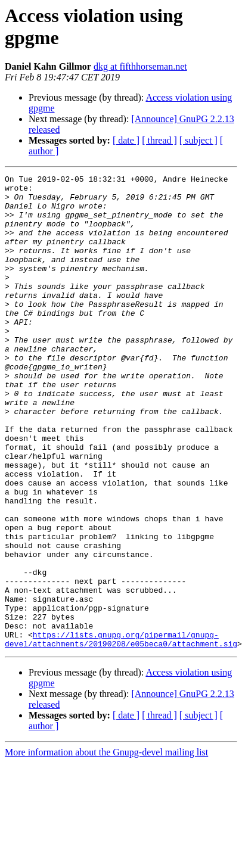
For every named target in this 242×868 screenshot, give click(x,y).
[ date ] (126, 140)
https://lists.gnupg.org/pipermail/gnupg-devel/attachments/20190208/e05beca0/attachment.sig (121, 733)
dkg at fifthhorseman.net (140, 66)
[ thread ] (159, 140)
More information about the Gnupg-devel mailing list (106, 847)
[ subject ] (198, 140)
